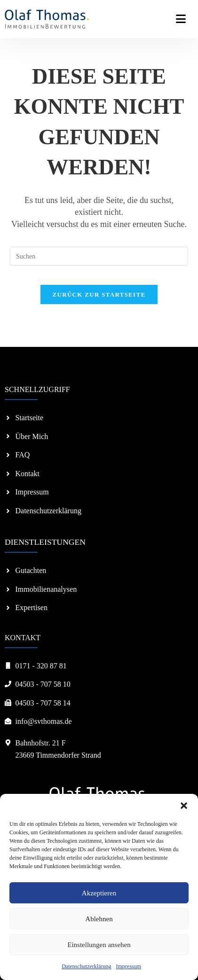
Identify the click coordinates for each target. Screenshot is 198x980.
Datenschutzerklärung (86, 966)
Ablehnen (99, 919)
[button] (184, 806)
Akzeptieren (99, 893)
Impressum (128, 966)
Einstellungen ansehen (99, 945)
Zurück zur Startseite (99, 294)
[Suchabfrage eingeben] (99, 256)
